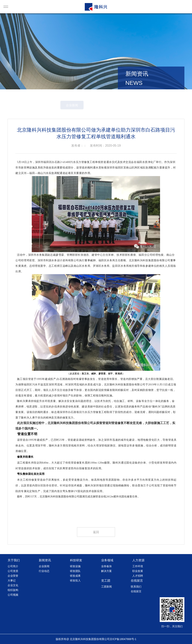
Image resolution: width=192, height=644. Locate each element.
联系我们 (136, 587)
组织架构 (13, 590)
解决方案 (106, 571)
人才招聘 (138, 576)
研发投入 (75, 580)
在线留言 (136, 591)
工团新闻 (106, 587)
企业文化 (13, 585)
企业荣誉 (13, 576)
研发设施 (75, 566)
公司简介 (13, 566)
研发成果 (75, 576)
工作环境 (138, 566)
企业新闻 (83, 105)
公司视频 (13, 595)
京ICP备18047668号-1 (123, 639)
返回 (96, 532)
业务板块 (106, 566)
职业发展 (138, 571)
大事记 (12, 580)
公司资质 (13, 571)
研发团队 (75, 571)
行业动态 (109, 105)
